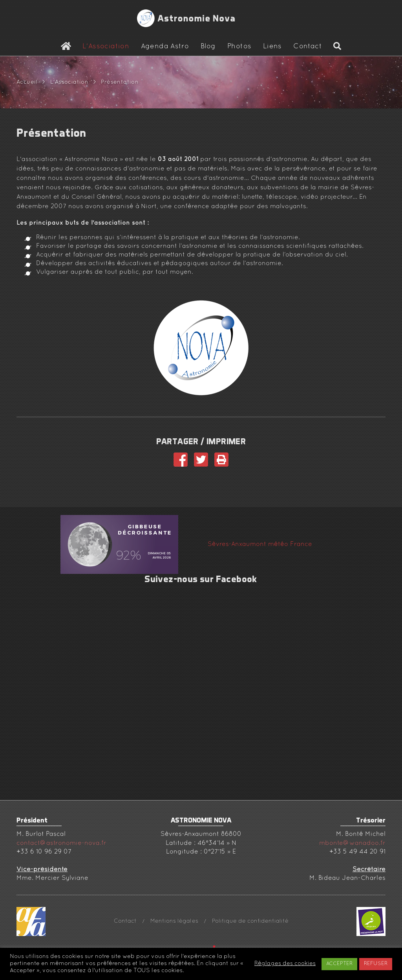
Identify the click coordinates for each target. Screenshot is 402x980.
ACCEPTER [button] (339, 964)
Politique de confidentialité (250, 921)
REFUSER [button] (376, 964)
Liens (272, 47)
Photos (239, 47)
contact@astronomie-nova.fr (61, 843)
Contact (308, 47)
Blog (208, 47)
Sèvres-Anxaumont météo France (260, 544)
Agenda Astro (165, 47)
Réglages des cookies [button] (285, 964)
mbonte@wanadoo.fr (352, 843)
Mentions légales (174, 921)
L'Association (106, 47)
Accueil (27, 82)
